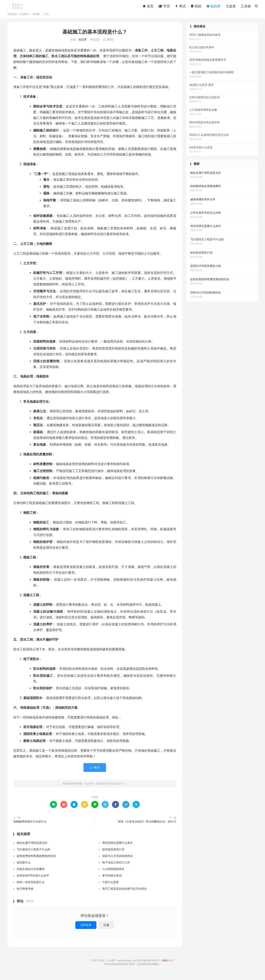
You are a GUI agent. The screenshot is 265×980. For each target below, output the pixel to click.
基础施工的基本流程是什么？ (95, 36)
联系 (165, 965)
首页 (148, 7)
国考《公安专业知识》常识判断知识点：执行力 (147, 826)
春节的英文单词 (112, 880)
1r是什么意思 (110, 887)
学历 (164, 7)
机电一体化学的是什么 (31, 887)
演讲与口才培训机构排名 (117, 860)
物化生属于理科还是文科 (32, 847)
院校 (196, 7)
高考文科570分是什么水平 (33, 880)
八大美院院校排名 (113, 874)
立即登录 (86, 930)
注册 (106, 930)
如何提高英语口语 (113, 854)
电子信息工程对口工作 (116, 867)
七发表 (231, 7)
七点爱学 (24, 19)
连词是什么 (24, 867)
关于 (172, 965)
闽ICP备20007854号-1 (149, 965)
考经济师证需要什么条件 (117, 847)
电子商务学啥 (25, 893)
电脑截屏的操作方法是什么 (30, 826)
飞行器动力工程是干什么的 (33, 854)
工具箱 (246, 7)
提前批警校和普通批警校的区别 (36, 860)
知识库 (213, 7)
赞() (108, 44)
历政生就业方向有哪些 (31, 874)
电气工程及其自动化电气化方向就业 (124, 893)
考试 (180, 7)
